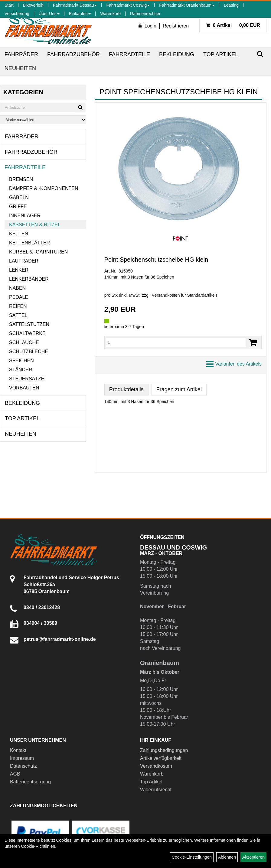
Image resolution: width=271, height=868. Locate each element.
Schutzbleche (29, 352)
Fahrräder (21, 54)
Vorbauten (24, 388)
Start (9, 5)
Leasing (231, 5)
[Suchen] (260, 54)
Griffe (18, 207)
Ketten (19, 234)
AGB (15, 774)
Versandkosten (156, 766)
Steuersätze (27, 379)
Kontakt (18, 750)
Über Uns (49, 14)
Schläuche (24, 342)
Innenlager (25, 216)
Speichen (21, 361)
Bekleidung (177, 54)
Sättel (18, 315)
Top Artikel (221, 54)
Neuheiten (20, 68)
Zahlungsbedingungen (164, 750)
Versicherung (17, 14)
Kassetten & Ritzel (35, 225)
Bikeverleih (33, 5)
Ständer (21, 370)
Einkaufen (80, 14)
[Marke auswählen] (43, 120)
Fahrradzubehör (73, 54)
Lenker (19, 270)
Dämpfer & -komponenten (44, 188)
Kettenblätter (29, 243)
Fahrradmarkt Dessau (75, 5)
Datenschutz (23, 766)
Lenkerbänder (29, 279)
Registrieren (176, 26)
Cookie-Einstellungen (192, 857)
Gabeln (19, 197)
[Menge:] (176, 342)
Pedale (19, 297)
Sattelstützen (29, 324)
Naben (17, 288)
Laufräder (24, 261)
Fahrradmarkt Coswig (128, 5)
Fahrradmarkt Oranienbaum (187, 5)
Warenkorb (110, 14)
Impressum (22, 758)
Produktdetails (126, 389)
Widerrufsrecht (156, 790)
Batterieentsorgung (30, 782)
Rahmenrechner (145, 14)
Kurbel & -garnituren (38, 252)
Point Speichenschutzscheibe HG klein (156, 260)
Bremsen (21, 179)
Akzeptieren (253, 857)
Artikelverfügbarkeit (161, 758)
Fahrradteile (129, 54)
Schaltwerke (27, 333)
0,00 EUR (233, 25)
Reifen (18, 306)
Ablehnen (227, 857)
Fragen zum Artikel (179, 389)
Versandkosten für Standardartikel (184, 295)
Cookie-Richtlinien (38, 846)
